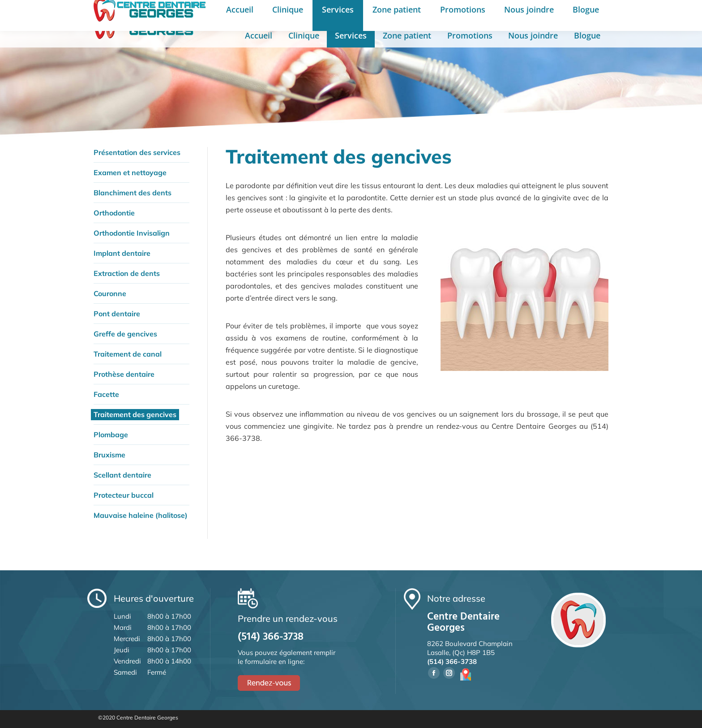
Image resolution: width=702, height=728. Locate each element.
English (539, 13)
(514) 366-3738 (394, 13)
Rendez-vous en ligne (595, 12)
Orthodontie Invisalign (132, 233)
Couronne (110, 293)
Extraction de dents (127, 273)
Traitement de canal (128, 354)
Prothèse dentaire (124, 374)
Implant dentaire (122, 253)
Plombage (111, 435)
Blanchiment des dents (133, 193)
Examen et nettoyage (130, 172)
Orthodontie (114, 213)
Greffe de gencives (125, 334)
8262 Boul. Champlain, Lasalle (298, 13)
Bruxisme (109, 455)
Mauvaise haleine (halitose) (141, 515)
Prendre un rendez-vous (472, 13)
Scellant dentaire (122, 475)
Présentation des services (137, 152)
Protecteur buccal (124, 495)
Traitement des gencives (135, 414)
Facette (106, 394)
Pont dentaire (117, 314)
